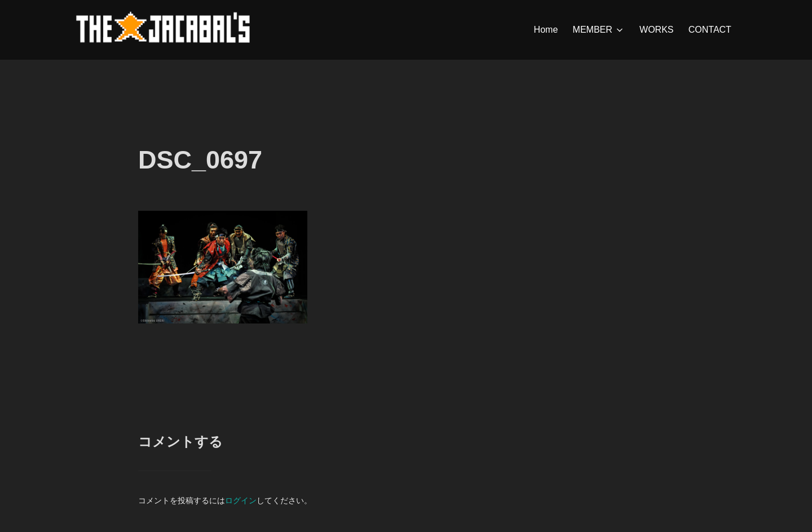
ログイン (241, 500)
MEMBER (599, 30)
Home (546, 30)
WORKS (656, 30)
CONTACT (710, 30)
